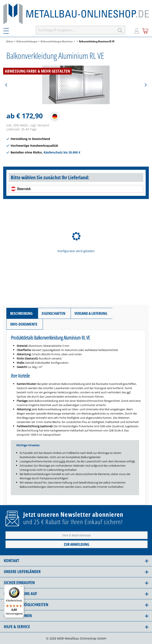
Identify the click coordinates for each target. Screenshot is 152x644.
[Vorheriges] (6, 85)
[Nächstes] (145, 85)
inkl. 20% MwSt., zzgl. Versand (28, 125)
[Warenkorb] (145, 30)
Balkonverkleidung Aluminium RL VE (97, 41)
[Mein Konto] (137, 30)
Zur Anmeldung (77, 544)
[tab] (22, 313)
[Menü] (9, 30)
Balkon (10, 41)
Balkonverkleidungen (27, 41)
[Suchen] (120, 30)
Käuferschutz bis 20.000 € (62, 152)
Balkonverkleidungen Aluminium (57, 41)
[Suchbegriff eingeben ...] (76, 30)
